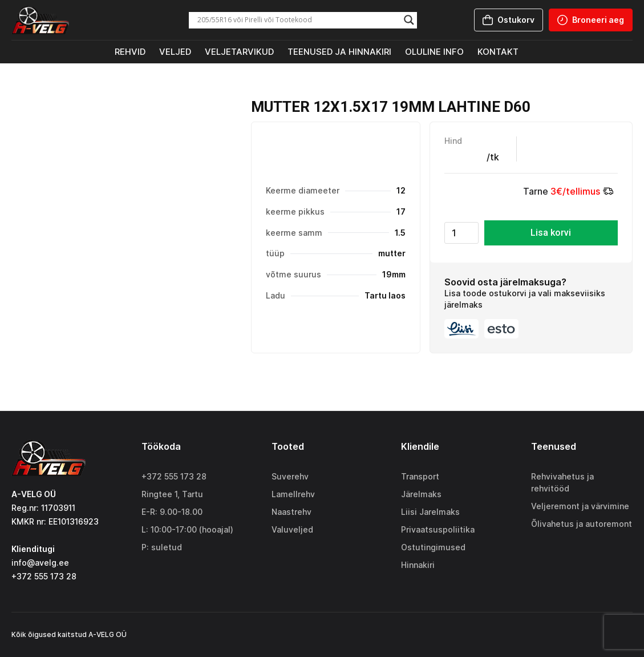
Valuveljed (292, 529)
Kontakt (498, 52)
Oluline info (434, 52)
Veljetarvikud (239, 52)
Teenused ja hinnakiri (339, 52)
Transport (420, 476)
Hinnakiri (418, 565)
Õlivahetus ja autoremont (582, 524)
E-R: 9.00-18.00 (172, 512)
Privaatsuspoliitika (438, 529)
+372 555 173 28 (174, 476)
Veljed (175, 52)
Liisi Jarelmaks (430, 512)
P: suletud (162, 547)
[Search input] (298, 20)
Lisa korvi (551, 233)
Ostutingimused (433, 547)
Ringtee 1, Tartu (172, 494)
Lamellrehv (293, 494)
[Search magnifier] (409, 20)
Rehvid (130, 52)
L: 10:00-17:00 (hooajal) (187, 529)
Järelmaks (421, 494)
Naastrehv (291, 512)
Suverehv (290, 476)
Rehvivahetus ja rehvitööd (562, 482)
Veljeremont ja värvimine (580, 506)
